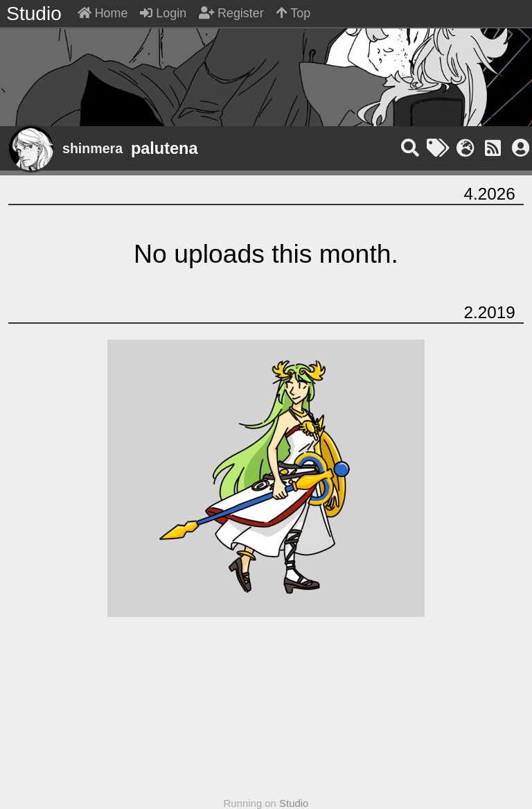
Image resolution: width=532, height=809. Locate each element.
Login (163, 13)
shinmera (92, 148)
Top (294, 13)
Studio (294, 803)
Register (231, 13)
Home (103, 13)
